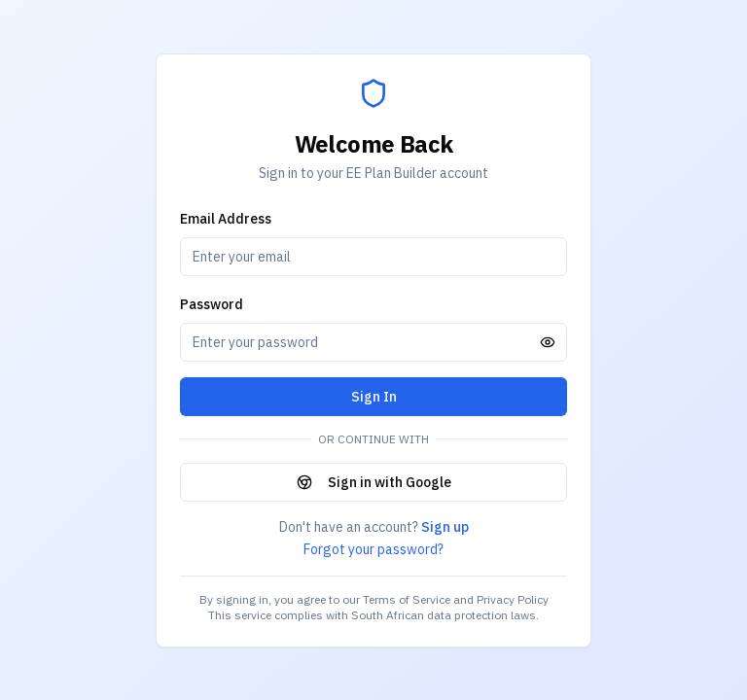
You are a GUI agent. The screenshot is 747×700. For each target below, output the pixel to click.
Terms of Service (407, 599)
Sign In (374, 397)
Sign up (445, 527)
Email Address (226, 219)
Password (212, 304)
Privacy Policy (513, 599)
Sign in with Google (374, 482)
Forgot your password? (373, 549)
